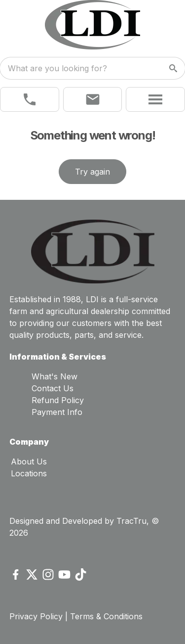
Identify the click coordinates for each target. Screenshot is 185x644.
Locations (29, 473)
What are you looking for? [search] (57, 68)
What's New (55, 376)
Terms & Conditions (106, 616)
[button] (93, 99)
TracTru (131, 521)
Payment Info (57, 412)
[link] (30, 99)
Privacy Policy (36, 616)
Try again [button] (92, 172)
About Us (29, 461)
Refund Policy (58, 400)
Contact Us (53, 388)
